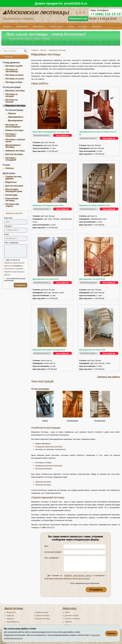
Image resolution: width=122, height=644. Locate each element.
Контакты (97, 26)
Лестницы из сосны (15, 79)
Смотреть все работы (109, 377)
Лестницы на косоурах (11, 95)
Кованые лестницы (14, 130)
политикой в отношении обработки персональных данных (14, 272)
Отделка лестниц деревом (13, 178)
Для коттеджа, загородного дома (14, 190)
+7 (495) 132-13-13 (106, 14)
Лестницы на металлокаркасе (13, 126)
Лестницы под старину (12, 205)
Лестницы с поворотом (11, 135)
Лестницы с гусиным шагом (15, 140)
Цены (71, 26)
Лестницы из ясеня (14, 75)
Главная (7, 26)
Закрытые (10, 619)
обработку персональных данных (78, 575)
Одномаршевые (16, 117)
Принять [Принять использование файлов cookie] (112, 633)
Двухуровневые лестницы (13, 146)
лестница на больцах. (44, 468)
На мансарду (11, 195)
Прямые (12, 113)
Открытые (10, 616)
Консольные (11, 612)
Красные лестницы (43, 619)
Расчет (67, 612)
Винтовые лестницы (15, 91)
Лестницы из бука (14, 82)
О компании (22, 26)
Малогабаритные (13, 622)
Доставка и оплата (72, 616)
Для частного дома (14, 186)
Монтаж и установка (72, 619)
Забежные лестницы (15, 151)
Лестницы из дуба (14, 66)
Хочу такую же (63, 135)
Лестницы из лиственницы (12, 70)
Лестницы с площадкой (11, 159)
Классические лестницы (12, 199)
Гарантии (68, 622)
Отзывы (83, 26)
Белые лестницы (42, 612)
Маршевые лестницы (15, 106)
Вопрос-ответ (56, 26)
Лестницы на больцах (11, 101)
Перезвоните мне (78, 19)
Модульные (11, 182)
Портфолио (39, 26)
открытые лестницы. (43, 484)
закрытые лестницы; (43, 482)
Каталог (9, 57)
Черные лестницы (43, 616)
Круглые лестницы (14, 154)
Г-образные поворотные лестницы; (49, 446)
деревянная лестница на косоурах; (49, 465)
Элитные (10, 168)
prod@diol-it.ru (76, 3)
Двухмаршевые (15, 120)
